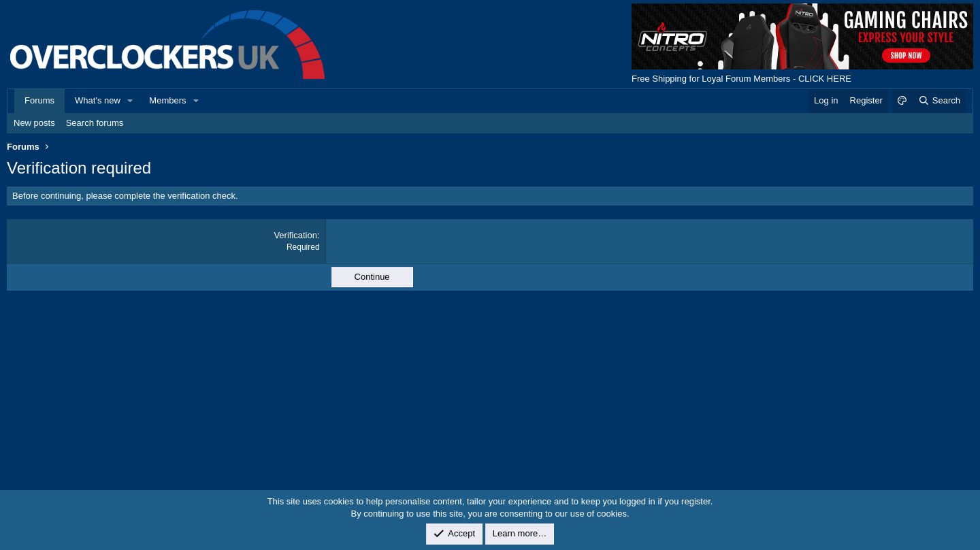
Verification (295, 235)
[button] (131, 101)
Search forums (95, 123)
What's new (98, 100)
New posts (34, 123)
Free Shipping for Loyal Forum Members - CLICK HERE (741, 79)
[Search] (939, 101)
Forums (39, 100)
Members (167, 100)
